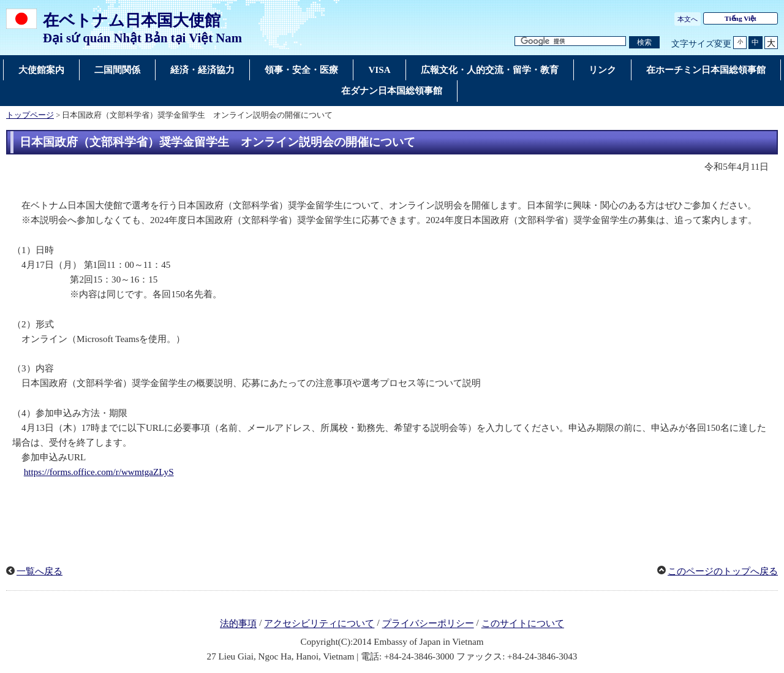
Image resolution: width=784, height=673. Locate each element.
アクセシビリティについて (319, 624)
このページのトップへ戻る (723, 571)
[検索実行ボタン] (644, 43)
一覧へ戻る (40, 571)
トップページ (30, 115)
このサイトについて (523, 624)
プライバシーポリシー (428, 624)
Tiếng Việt (741, 18)
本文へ (688, 19)
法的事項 (238, 624)
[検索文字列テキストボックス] (570, 41)
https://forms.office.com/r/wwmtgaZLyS (99, 472)
